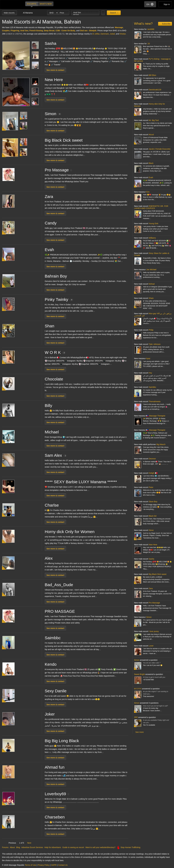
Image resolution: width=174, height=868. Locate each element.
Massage (119, 27)
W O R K (55, 352)
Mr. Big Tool (154, 120)
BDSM (85, 15)
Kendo (51, 664)
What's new (46, 4)
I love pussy (154, 631)
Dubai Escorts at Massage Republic (11, 5)
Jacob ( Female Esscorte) (160, 149)
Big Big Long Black (62, 741)
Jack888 (151, 29)
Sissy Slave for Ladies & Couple (152, 254)
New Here (54, 80)
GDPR (54, 865)
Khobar (123, 34)
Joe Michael (151, 270)
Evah (49, 250)
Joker (50, 714)
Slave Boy (153, 502)
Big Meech (161, 444)
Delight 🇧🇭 (153, 473)
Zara (49, 197)
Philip (151, 330)
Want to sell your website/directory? (100, 847)
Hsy (150, 373)
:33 (148, 44)
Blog (18, 847)
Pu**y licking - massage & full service (152, 60)
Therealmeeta (155, 401)
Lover (151, 646)
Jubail (112, 34)
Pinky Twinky (59, 299)
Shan (49, 326)
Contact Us (63, 865)
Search (113, 13)
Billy (48, 405)
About (12, 847)
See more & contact (55, 70)
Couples (6, 31)
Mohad (152, 284)
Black (151, 163)
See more (140, 732)
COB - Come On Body (65, 31)
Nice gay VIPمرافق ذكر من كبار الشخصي (153, 315)
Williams (152, 238)
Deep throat (49, 31)
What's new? (143, 24)
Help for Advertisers (53, 847)
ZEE (136, 717)
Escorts (32, 4)
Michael (52, 432)
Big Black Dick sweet (64, 140)
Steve (151, 530)
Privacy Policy (44, 865)
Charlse (52, 505)
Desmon (152, 459)
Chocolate (54, 379)
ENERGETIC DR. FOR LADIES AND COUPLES (151, 207)
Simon (53, 114)
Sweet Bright (139, 674)
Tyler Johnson (155, 344)
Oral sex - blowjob (88, 31)
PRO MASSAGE (60, 611)
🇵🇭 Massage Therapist (156, 416)
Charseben (55, 817)
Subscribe (166, 24)
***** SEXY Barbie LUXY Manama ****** (81, 482)
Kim (148, 192)
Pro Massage (58, 170)
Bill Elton (152, 75)
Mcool (151, 135)
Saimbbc (53, 638)
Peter (151, 487)
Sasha (51, 43)
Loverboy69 (57, 794)
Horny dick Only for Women (70, 532)
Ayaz (148, 358)
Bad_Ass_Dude (59, 585)
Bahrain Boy (56, 276)
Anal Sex (85, 13)
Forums (5, 847)
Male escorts (9, 13)
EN (150, 4)
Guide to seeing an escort (73, 847)
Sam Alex (56, 455)
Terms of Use (30, 865)
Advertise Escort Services (32, 847)
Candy (51, 223)
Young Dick (153, 223)
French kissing (36, 31)
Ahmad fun (55, 767)
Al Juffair (96, 34)
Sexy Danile (56, 691)
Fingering (15, 31)
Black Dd (153, 516)
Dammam (105, 34)
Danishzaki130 (155, 90)
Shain (151, 298)
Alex (49, 558)
